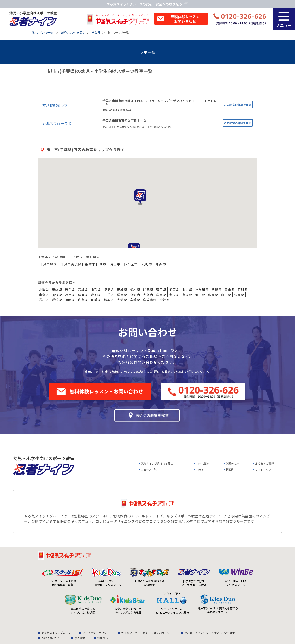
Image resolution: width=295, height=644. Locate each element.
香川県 (44, 300)
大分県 (122, 300)
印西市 (161, 264)
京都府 (135, 295)
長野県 (57, 295)
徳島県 (239, 295)
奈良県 (174, 295)
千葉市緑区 (48, 264)
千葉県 (174, 290)
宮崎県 (135, 300)
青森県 (57, 290)
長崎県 (96, 300)
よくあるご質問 (265, 463)
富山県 (230, 290)
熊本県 (109, 300)
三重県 (109, 295)
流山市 (115, 264)
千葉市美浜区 (71, 264)
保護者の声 (232, 463)
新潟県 (217, 290)
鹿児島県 (150, 300)
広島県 (213, 295)
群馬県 (148, 290)
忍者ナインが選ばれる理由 (157, 463)
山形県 (96, 290)
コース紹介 (203, 463)
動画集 (230, 469)
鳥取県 (187, 295)
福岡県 (70, 300)
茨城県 (122, 290)
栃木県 (135, 290)
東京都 (187, 290)
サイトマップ (263, 469)
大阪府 (148, 295)
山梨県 (44, 295)
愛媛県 (57, 300)
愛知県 (96, 295)
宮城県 (83, 290)
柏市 (103, 264)
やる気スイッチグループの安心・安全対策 (209, 633)
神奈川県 (202, 290)
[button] (140, 197)
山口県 (226, 295)
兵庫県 (161, 295)
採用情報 (103, 638)
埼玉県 (161, 290)
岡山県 (200, 295)
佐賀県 (83, 300)
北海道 (44, 290)
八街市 (147, 264)
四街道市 (131, 264)
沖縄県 (165, 300)
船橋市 (90, 264)
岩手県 (70, 290)
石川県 (243, 290)
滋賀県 (122, 295)
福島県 (109, 290)
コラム (200, 469)
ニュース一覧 (149, 469)
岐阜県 (70, 295)
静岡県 (83, 295)
